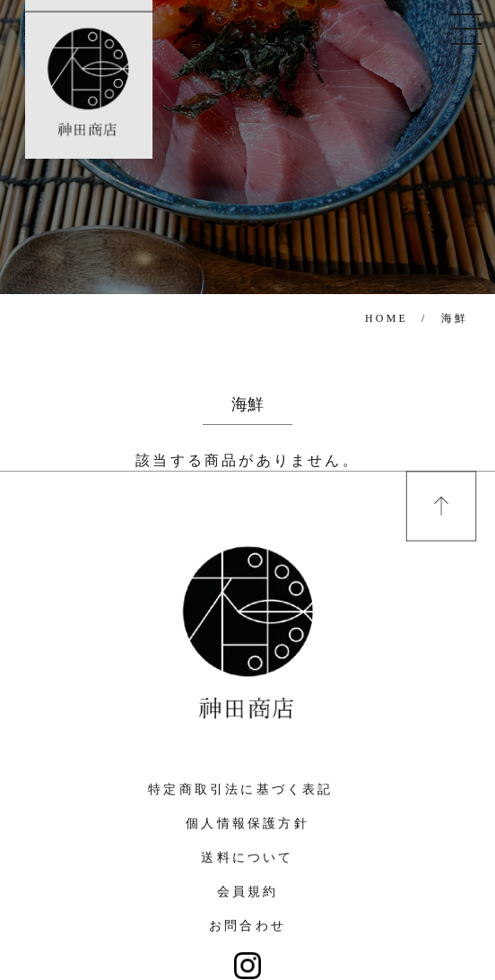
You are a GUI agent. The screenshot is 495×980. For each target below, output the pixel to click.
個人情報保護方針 (247, 824)
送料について (247, 858)
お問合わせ (247, 926)
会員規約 (248, 892)
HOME (386, 318)
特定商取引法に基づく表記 (240, 789)
